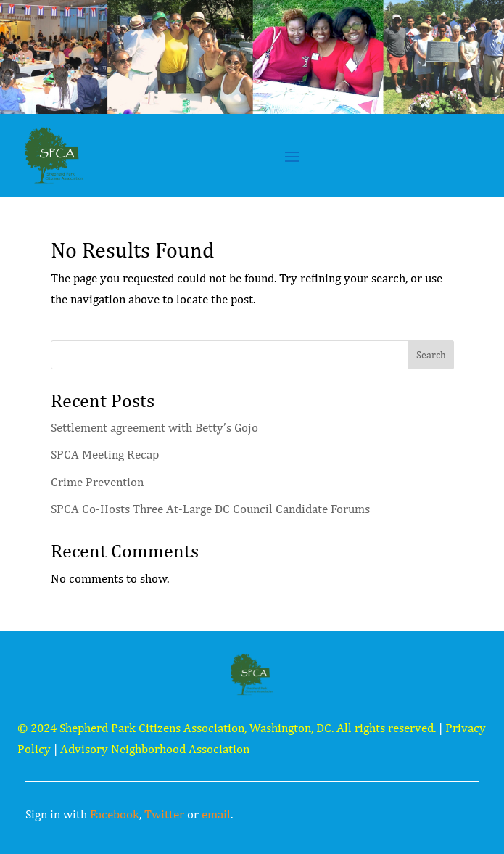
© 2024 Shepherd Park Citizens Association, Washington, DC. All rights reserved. (227, 728)
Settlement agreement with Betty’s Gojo (154, 427)
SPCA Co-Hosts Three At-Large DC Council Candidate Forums (210, 509)
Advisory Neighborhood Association (155, 749)
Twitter (164, 814)
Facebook (115, 814)
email (216, 814)
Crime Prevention (97, 482)
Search (431, 355)
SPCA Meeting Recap (105, 454)
